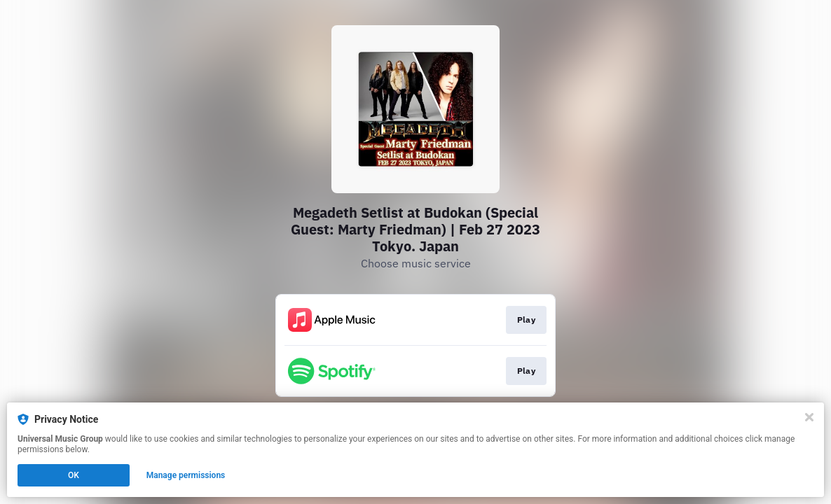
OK (74, 475)
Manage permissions (186, 475)
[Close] (809, 417)
